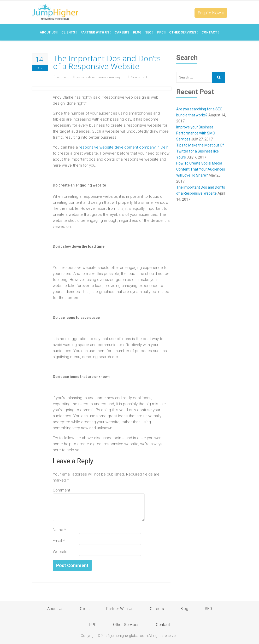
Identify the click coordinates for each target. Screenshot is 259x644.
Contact (210, 32)
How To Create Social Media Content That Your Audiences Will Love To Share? (201, 169)
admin (62, 77)
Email (59, 541)
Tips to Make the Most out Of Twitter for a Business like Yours (200, 151)
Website (60, 552)
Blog (137, 32)
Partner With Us (96, 32)
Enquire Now (211, 13)
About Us (49, 32)
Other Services (184, 32)
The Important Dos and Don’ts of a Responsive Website (107, 62)
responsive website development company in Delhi (124, 147)
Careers (122, 32)
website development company (98, 77)
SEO (149, 32)
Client (85, 609)
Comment (61, 490)
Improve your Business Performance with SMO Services (196, 133)
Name (59, 530)
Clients (69, 32)
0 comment (139, 77)
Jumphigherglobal (55, 12)
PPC (161, 32)
